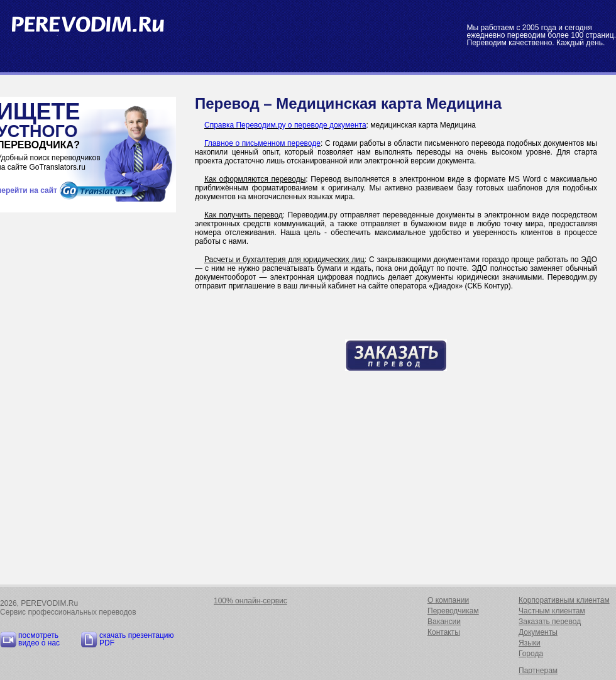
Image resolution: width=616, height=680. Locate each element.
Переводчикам (453, 611)
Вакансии (444, 622)
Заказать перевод (550, 622)
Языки (530, 643)
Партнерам (538, 671)
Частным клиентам (552, 611)
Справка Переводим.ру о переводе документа (285, 125)
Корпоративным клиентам (564, 600)
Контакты (444, 632)
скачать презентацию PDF (137, 639)
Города (531, 654)
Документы (538, 632)
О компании (448, 600)
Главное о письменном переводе (262, 143)
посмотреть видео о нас (39, 639)
